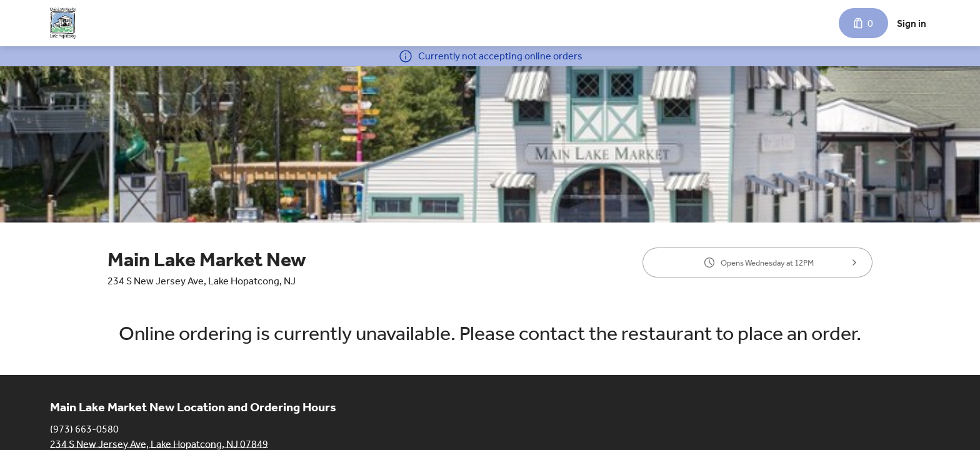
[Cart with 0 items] (863, 23)
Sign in (912, 23)
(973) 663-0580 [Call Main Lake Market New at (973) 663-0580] (84, 428)
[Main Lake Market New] (63, 23)
